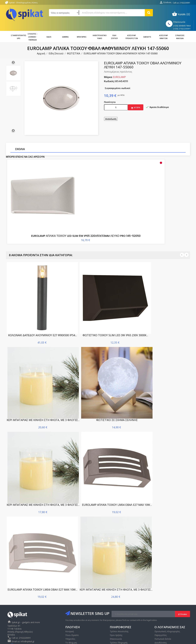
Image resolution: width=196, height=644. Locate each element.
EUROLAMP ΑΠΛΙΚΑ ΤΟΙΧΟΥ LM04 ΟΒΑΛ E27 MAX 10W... (117, 482)
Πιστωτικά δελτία (163, 616)
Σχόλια (20, 140)
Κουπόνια (159, 624)
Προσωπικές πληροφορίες (167, 609)
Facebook (12, 624)
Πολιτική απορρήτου (120, 624)
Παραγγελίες (161, 612)
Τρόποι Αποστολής (119, 609)
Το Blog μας (71, 620)
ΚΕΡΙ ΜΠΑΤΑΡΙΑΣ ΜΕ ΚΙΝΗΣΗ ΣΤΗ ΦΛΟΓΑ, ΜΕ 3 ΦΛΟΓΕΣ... (43, 397)
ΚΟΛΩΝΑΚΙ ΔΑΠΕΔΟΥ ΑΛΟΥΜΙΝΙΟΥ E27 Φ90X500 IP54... (42, 312)
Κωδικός (109, 73)
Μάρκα (108, 69)
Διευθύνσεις (161, 620)
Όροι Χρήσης (116, 612)
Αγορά (136, 99)
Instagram (19, 624)
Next (186, 232)
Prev (182, 232)
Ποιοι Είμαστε (72, 612)
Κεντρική (70, 609)
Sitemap (114, 627)
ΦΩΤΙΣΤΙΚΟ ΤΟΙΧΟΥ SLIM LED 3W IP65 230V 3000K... (115, 312)
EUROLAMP (119, 69)
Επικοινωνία (71, 624)
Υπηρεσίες (70, 616)
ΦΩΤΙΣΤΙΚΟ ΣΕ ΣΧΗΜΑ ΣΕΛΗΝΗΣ (117, 397)
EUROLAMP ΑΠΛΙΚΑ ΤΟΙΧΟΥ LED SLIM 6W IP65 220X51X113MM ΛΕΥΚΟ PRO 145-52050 (37, 209)
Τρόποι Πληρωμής (119, 620)
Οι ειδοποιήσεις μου (164, 627)
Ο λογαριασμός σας (170, 604)
